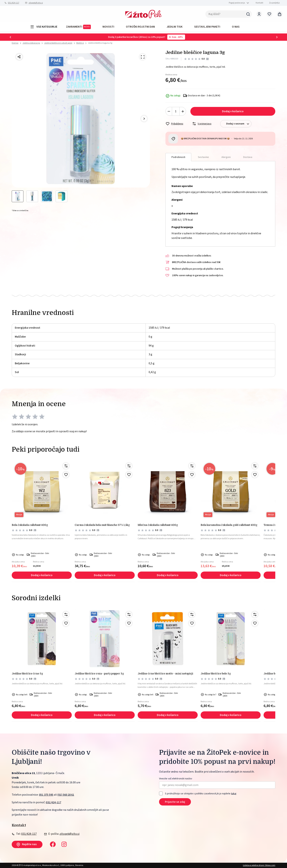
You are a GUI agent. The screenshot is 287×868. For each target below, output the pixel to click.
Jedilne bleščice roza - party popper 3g (99, 674)
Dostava (248, 157)
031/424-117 (14, 3)
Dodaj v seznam (239, 124)
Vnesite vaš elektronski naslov (176, 779)
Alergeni (226, 157)
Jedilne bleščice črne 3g (27, 674)
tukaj (234, 793)
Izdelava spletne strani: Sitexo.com (259, 865)
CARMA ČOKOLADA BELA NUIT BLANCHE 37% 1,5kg (102, 525)
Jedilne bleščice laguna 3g (100, 43)
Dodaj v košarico (233, 111)
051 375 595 (46, 795)
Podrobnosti (178, 157)
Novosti (108, 27)
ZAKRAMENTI (78, 27)
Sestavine (203, 157)
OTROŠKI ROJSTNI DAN (140, 27)
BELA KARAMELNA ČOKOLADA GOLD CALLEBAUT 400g (229, 525)
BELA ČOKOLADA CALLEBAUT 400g (30, 525)
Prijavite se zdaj (175, 802)
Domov (15, 43)
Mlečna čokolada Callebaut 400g (158, 525)
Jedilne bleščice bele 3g (216, 674)
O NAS (236, 27)
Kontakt (259, 3)
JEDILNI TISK (175, 27)
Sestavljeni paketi (207, 27)
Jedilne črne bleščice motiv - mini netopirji (165, 674)
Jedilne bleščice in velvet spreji (58, 43)
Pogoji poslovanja (237, 3)
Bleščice (80, 43)
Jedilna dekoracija (31, 43)
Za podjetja (274, 3)
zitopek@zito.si (36, 3)
